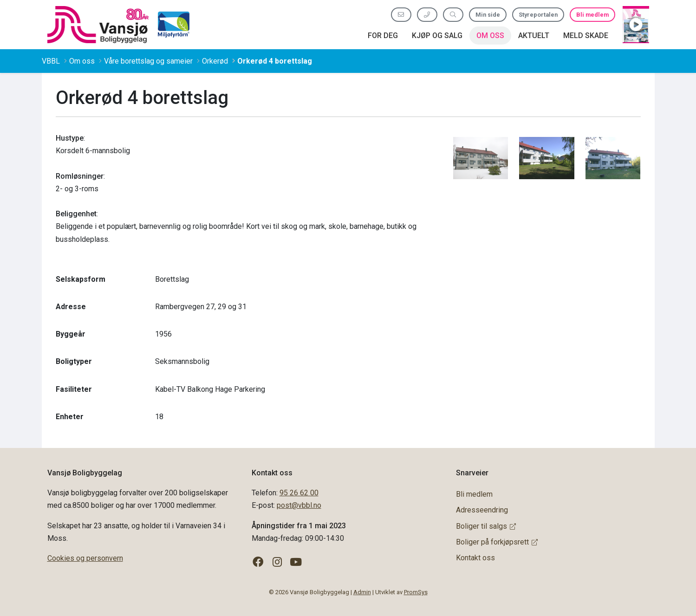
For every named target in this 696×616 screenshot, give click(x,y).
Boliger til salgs (486, 526)
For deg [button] (383, 36)
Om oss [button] (490, 36)
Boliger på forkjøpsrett (497, 542)
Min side (488, 15)
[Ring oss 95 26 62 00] (427, 15)
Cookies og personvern (85, 558)
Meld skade (586, 36)
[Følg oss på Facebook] (258, 562)
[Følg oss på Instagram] (277, 562)
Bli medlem (592, 15)
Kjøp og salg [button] (437, 36)
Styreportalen (538, 15)
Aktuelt (534, 36)
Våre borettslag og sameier (148, 61)
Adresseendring (482, 510)
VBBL (51, 61)
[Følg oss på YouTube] (296, 562)
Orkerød (215, 61)
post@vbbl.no (299, 505)
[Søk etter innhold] (453, 15)
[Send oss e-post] (401, 15)
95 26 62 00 (299, 493)
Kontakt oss (475, 558)
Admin (362, 592)
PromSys (416, 592)
